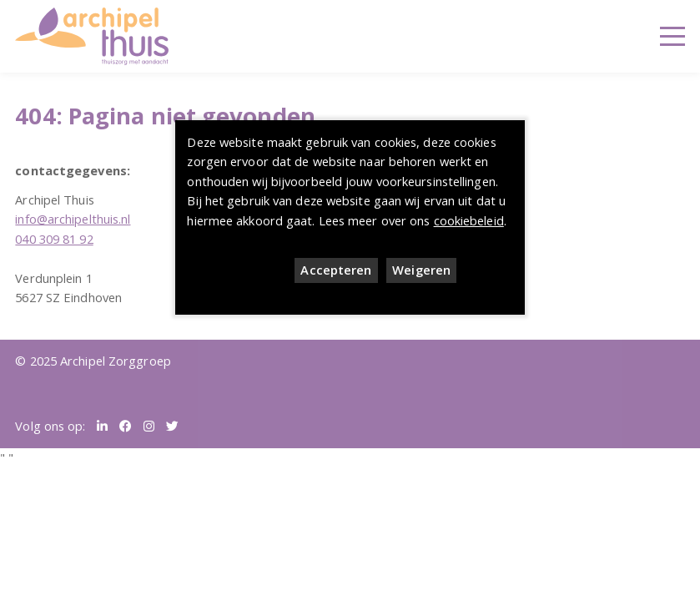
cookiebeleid (469, 220)
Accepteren (336, 270)
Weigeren (421, 270)
